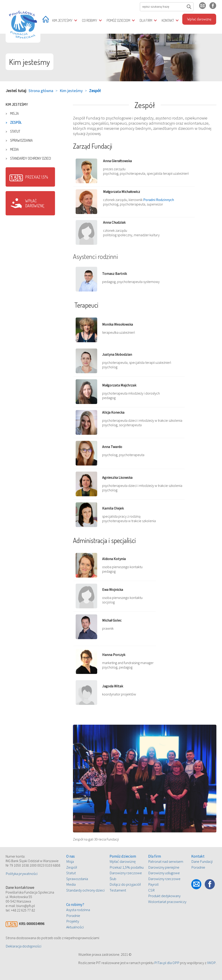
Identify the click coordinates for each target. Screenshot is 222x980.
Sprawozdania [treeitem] (21, 140)
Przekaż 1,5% (37, 177)
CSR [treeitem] (151, 890)
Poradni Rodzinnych (159, 200)
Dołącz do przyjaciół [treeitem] (125, 884)
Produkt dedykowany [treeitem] (164, 896)
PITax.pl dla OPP (167, 963)
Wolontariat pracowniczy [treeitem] (167, 902)
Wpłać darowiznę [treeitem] (199, 19)
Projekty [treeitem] (73, 921)
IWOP (211, 963)
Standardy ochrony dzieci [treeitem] (31, 158)
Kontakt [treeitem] (168, 20)
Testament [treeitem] (118, 890)
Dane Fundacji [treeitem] (202, 861)
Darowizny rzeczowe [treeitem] (126, 873)
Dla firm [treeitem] (146, 20)
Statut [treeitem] (15, 131)
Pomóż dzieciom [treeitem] (118, 20)
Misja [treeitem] (14, 113)
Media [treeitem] (14, 149)
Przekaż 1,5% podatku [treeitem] (127, 867)
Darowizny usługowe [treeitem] (164, 873)
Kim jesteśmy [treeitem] (62, 20)
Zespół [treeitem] (16, 122)
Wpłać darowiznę (35, 203)
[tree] (30, 131)
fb (216, 8)
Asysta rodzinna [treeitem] (78, 910)
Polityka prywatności (22, 874)
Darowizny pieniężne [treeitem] (164, 867)
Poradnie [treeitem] (73, 916)
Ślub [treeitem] (113, 879)
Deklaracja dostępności (23, 946)
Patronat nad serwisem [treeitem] (166, 861)
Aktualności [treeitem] (75, 927)
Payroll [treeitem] (153, 884)
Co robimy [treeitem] (90, 20)
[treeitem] (46, 21)
